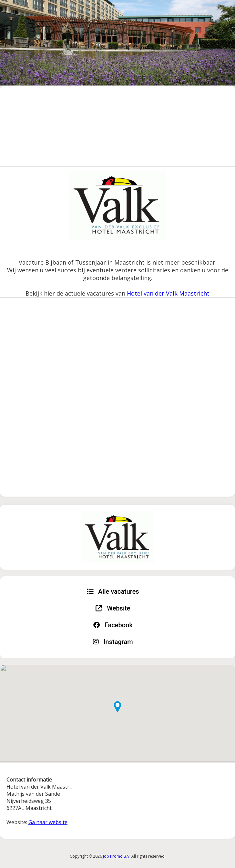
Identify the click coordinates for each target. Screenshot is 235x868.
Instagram (113, 642)
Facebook (113, 625)
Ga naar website (48, 822)
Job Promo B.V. (117, 856)
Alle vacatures (113, 591)
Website (113, 608)
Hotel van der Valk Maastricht (168, 293)
